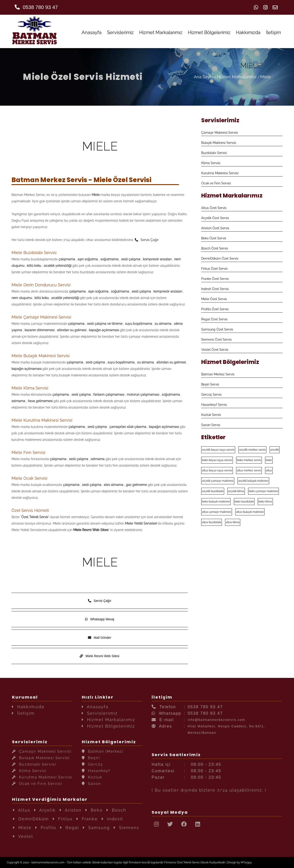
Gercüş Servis (211, 395)
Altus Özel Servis (214, 208)
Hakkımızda (248, 32)
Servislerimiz (120, 32)
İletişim (273, 32)
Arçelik (45, 810)
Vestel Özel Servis (215, 350)
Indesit (112, 819)
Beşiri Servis (210, 384)
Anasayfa (92, 32)
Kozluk (92, 777)
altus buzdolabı (212, 522)
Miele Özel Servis (214, 299)
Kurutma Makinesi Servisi (220, 173)
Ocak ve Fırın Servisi (216, 183)
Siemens (126, 828)
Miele (266, 77)
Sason (91, 784)
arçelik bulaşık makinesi (253, 481)
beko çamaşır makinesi (263, 491)
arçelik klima (236, 491)
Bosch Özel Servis (215, 248)
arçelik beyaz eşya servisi (218, 450)
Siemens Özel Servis (216, 340)
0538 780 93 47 (36, 7)
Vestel (23, 836)
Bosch (116, 810)
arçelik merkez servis (252, 450)
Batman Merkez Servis (218, 374)
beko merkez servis (249, 460)
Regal (70, 828)
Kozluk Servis (211, 415)
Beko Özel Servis (214, 238)
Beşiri (91, 758)
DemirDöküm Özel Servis (220, 258)
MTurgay (246, 862)
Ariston (71, 810)
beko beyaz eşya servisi (217, 460)
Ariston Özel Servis (215, 228)
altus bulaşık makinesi (250, 512)
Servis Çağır (147, 240)
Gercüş (92, 764)
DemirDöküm (31, 819)
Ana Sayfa (204, 77)
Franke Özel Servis (215, 279)
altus (269, 470)
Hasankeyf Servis (214, 405)
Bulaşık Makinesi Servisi (219, 143)
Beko (94, 810)
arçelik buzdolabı (213, 491)
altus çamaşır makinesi (217, 512)
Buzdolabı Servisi (214, 153)
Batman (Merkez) (103, 751)
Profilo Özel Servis (215, 309)
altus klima (233, 522)
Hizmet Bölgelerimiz (209, 32)
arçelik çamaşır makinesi (218, 481)
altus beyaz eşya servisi (217, 470)
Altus (22, 810)
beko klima (265, 502)
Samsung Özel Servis (217, 329)
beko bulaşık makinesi (216, 502)
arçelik (275, 450)
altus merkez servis (249, 470)
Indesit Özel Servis (215, 289)
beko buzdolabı (244, 502)
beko (269, 460)
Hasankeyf (96, 771)
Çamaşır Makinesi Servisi (220, 133)
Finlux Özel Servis (214, 269)
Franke (87, 819)
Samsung (96, 828)
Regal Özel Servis (214, 319)
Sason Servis (211, 425)
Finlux (63, 819)
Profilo (46, 828)
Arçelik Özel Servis (215, 218)
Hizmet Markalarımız (161, 32)
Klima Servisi (211, 163)
